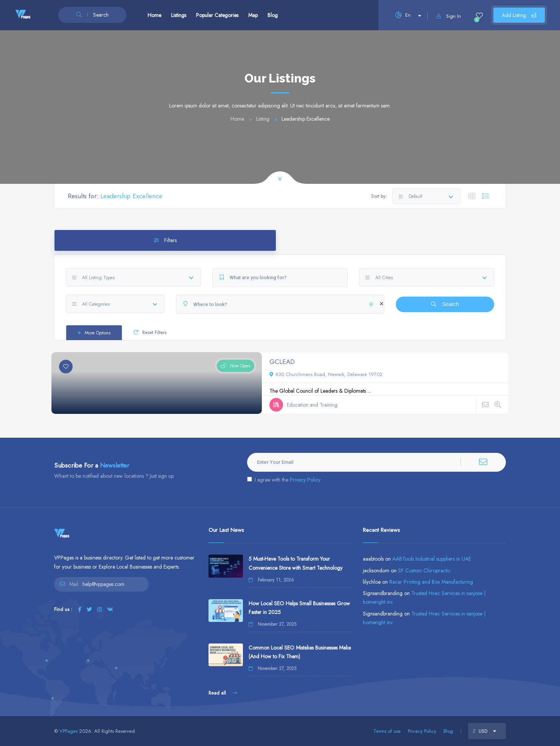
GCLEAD (282, 362)
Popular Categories (217, 15)
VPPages (68, 731)
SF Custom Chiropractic (424, 570)
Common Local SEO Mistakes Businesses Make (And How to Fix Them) (300, 652)
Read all (223, 693)
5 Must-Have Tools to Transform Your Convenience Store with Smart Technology (296, 563)
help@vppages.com (103, 584)
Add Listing (519, 15)
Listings (179, 15)
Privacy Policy (305, 480)
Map (253, 15)
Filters (165, 240)
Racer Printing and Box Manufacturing (431, 582)
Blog (273, 15)
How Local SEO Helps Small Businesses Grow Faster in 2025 (299, 608)
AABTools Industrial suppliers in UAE (432, 559)
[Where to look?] (280, 304)
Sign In (449, 16)
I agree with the (284, 480)
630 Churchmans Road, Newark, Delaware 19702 (326, 374)
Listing (263, 119)
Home (154, 15)
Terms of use (387, 731)
